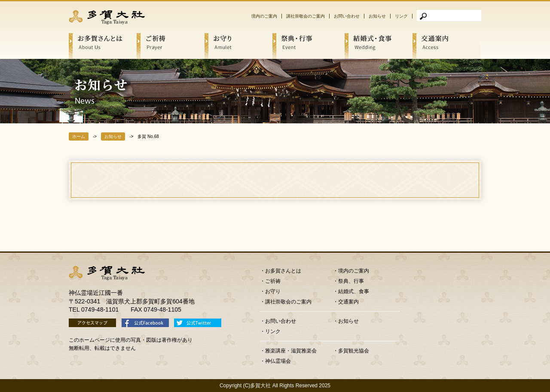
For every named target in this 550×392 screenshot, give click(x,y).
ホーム (79, 136)
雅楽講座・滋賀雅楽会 (291, 351)
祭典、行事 (351, 281)
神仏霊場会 (278, 361)
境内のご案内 (264, 16)
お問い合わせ (347, 16)
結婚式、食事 (354, 291)
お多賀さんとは (283, 271)
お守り (273, 291)
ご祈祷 (273, 281)
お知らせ (377, 16)
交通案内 (348, 302)
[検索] (449, 15)
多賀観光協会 (354, 351)
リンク (401, 16)
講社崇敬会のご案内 (306, 16)
